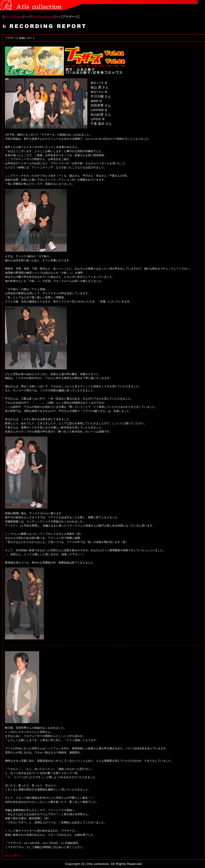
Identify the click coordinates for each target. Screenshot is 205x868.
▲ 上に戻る (12, 855)
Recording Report (42, 17)
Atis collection (14, 17)
